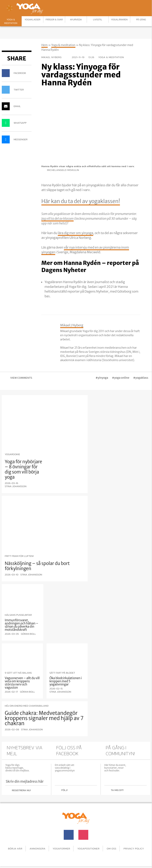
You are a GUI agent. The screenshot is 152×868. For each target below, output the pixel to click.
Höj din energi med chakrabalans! (27, 706)
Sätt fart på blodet (62, 673)
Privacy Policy (76, 851)
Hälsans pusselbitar (18, 615)
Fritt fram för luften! (19, 556)
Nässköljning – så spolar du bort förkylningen (37, 566)
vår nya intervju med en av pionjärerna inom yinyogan (85, 250)
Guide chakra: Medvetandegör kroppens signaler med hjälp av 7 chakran (44, 718)
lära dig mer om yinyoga (76, 233)
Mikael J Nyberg (72, 325)
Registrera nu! (21, 790)
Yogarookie (12, 454)
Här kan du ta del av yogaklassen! (87, 201)
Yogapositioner (104, 848)
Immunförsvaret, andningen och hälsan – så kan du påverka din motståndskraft (21, 625)
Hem (45, 45)
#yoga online (121, 378)
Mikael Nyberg (55, 57)
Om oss (129, 848)
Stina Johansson (16, 486)
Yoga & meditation (63, 45)
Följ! (64, 790)
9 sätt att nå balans (18, 673)
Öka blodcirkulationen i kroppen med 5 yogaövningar (66, 681)
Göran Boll (28, 634)
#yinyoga (102, 378)
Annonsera (50, 848)
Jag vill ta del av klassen (57, 218)
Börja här (26, 848)
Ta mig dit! (117, 790)
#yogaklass (141, 378)
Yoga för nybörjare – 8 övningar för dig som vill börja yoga (23, 469)
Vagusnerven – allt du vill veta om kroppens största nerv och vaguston (22, 683)
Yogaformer (75, 848)
